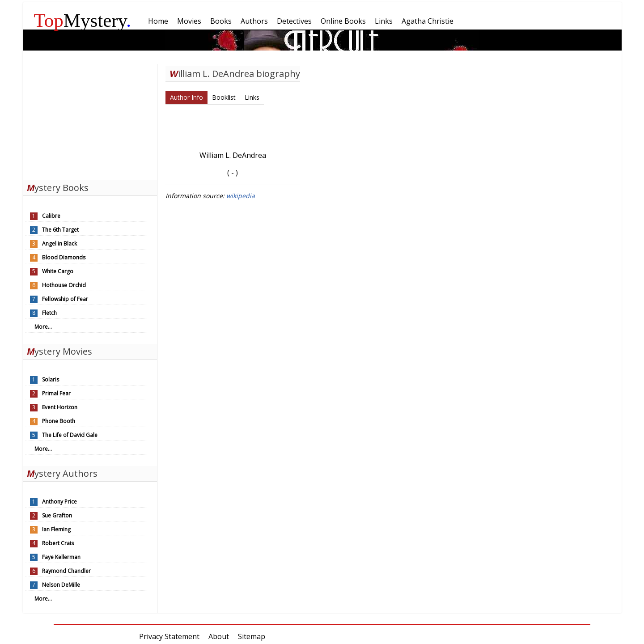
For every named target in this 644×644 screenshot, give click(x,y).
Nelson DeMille (61, 585)
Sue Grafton (57, 515)
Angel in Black (59, 244)
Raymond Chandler (66, 571)
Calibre (51, 216)
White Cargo (58, 271)
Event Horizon (60, 407)
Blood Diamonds (64, 257)
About (219, 636)
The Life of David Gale (70, 435)
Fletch (49, 313)
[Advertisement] (90, 120)
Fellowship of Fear (65, 299)
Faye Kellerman (61, 557)
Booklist (224, 97)
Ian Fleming (56, 529)
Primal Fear (56, 393)
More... (43, 327)
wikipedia (241, 196)
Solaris (51, 379)
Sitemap (252, 636)
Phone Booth (59, 421)
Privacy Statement (169, 636)
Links (252, 97)
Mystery (83, 20)
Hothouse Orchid (64, 285)
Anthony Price (59, 502)
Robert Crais (58, 543)
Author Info (186, 97)
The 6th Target (60, 230)
